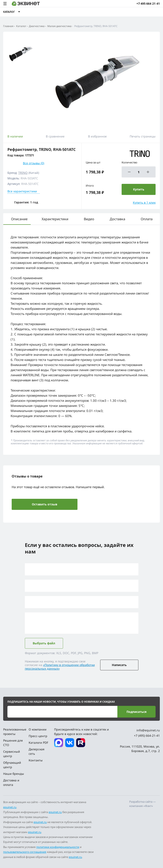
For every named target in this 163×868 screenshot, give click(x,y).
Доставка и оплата (11, 782)
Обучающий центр (12, 765)
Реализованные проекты (14, 732)
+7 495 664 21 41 (148, 4)
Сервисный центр (12, 754)
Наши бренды (14, 774)
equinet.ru (10, 807)
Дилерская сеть (37, 751)
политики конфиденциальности (58, 847)
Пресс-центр (38, 736)
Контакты (36, 760)
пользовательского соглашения (25, 852)
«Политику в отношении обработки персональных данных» (60, 667)
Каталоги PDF (38, 743)
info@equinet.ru (148, 730)
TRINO (23, 173)
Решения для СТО (13, 743)
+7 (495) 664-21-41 (147, 736)
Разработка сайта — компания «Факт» (143, 804)
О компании (38, 729)
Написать (119, 665)
